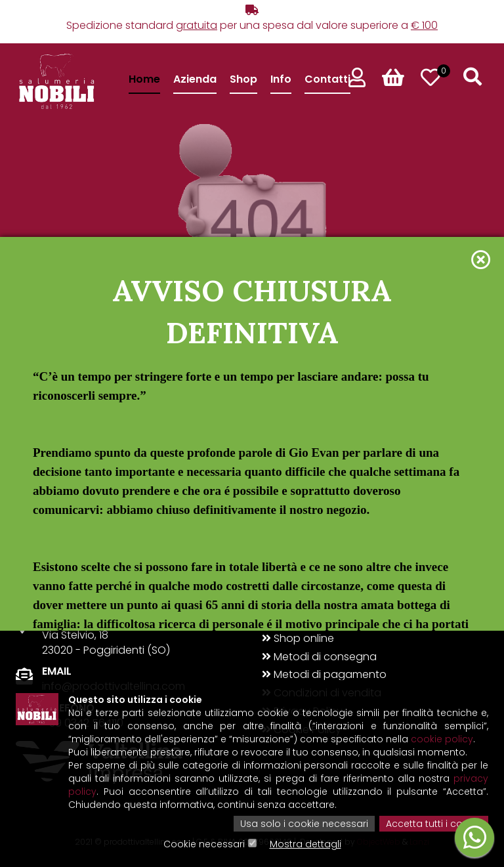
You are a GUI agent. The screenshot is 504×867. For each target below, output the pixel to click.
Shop (243, 79)
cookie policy (442, 739)
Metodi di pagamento (324, 675)
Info (281, 79)
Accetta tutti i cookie (434, 824)
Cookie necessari (204, 844)
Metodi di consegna (319, 657)
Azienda (195, 79)
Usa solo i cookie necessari (304, 824)
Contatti (327, 79)
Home (144, 79)
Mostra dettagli (305, 844)
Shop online (298, 639)
